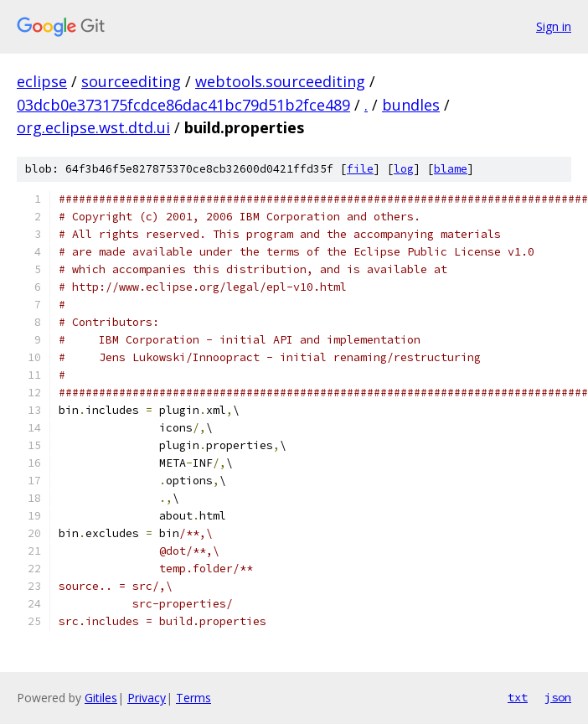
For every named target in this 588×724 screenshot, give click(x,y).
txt (518, 697)
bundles (411, 105)
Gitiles (101, 698)
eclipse (42, 81)
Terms (193, 698)
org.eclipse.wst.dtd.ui (93, 127)
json (558, 697)
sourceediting (131, 81)
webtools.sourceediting (280, 81)
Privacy (147, 698)
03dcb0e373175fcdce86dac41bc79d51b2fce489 (183, 105)
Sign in (554, 26)
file (360, 169)
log (404, 169)
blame (451, 169)
